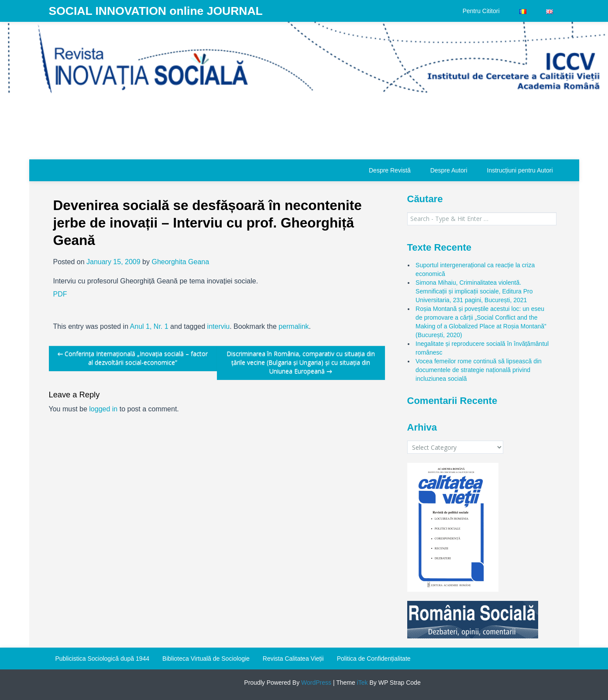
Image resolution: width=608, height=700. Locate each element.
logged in (103, 409)
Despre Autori (449, 170)
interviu (219, 326)
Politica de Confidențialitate (374, 659)
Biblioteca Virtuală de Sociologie (206, 659)
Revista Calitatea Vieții (293, 659)
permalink (294, 326)
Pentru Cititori (481, 11)
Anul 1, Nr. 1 (149, 326)
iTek (362, 683)
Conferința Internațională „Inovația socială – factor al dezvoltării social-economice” (133, 358)
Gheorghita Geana (180, 262)
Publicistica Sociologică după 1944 (103, 659)
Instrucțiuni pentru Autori (520, 170)
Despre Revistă (390, 170)
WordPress (315, 683)
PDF (60, 294)
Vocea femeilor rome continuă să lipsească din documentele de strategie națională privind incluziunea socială (479, 370)
